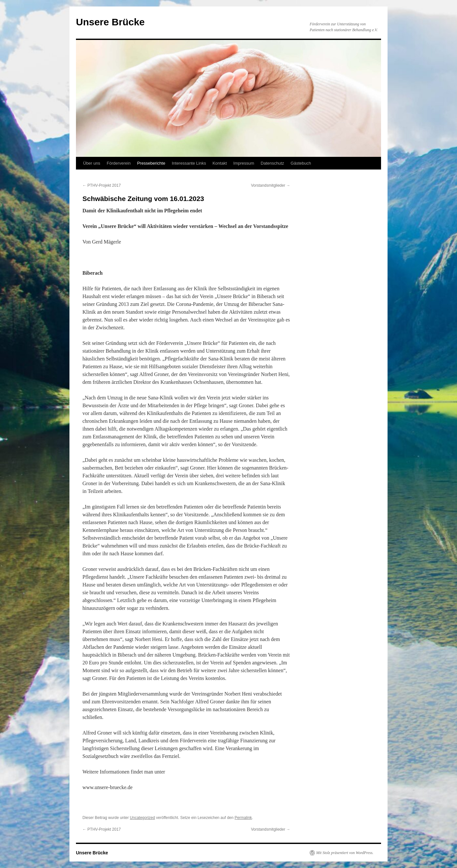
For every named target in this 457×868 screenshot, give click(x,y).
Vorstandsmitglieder (271, 185)
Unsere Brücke (110, 22)
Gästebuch (301, 163)
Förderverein (119, 163)
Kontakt (220, 163)
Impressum (244, 163)
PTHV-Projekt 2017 (102, 185)
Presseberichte (151, 163)
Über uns (92, 163)
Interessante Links (189, 163)
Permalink (243, 818)
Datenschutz (272, 163)
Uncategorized (142, 818)
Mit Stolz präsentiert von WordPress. (345, 853)
